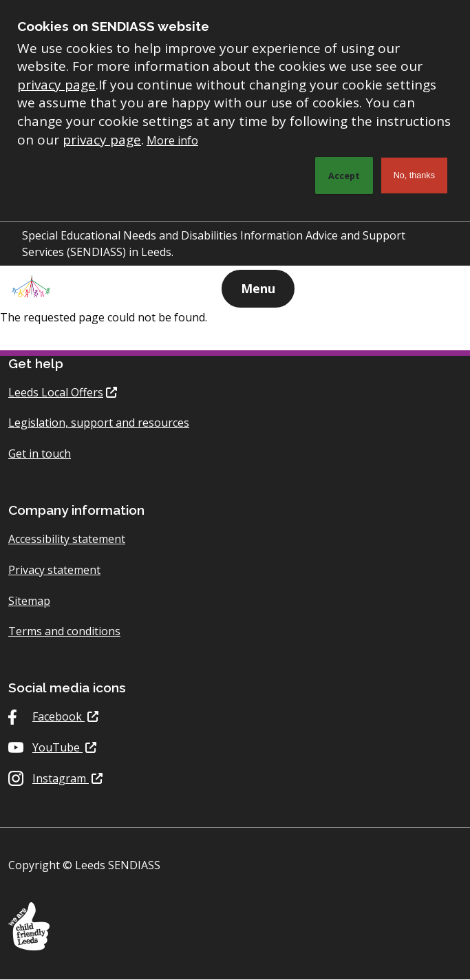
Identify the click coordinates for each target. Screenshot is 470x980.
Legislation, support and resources (99, 423)
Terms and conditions (64, 631)
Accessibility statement (67, 539)
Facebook (58, 716)
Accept (344, 175)
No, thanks (414, 175)
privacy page (56, 85)
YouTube (57, 747)
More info (172, 140)
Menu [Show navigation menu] (258, 288)
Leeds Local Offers (56, 392)
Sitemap (29, 601)
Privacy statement (54, 570)
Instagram (61, 778)
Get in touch (40, 454)
